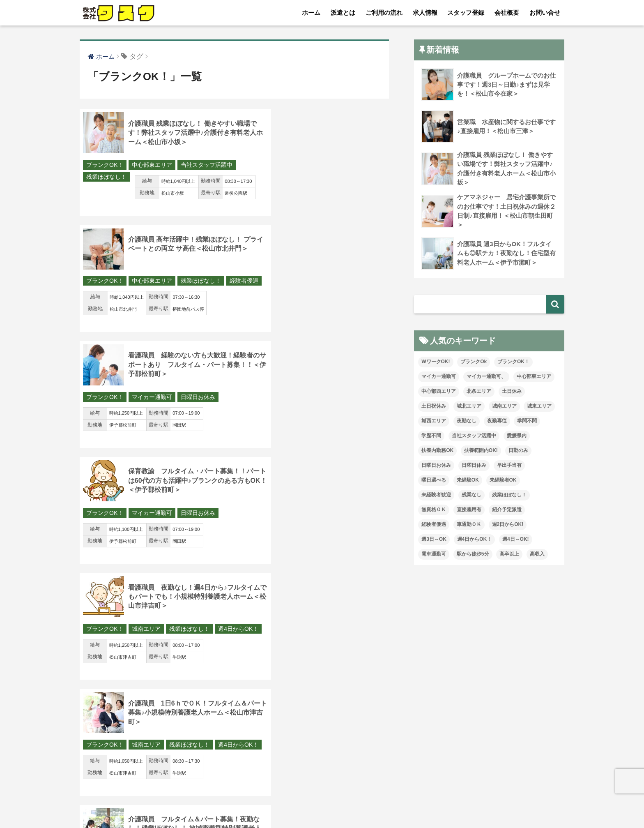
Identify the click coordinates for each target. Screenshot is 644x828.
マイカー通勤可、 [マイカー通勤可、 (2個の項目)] (486, 378)
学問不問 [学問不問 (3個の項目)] (527, 422)
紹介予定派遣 (198, 632)
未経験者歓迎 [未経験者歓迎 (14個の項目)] (436, 496)
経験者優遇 (309, 177)
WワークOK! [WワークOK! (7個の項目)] (436, 363)
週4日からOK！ (106, 411)
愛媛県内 (335, 515)
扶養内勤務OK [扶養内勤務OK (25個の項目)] (437, 452)
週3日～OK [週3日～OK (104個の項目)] (434, 540)
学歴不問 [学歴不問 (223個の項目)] (431, 437)
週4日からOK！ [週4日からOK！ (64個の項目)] (475, 540)
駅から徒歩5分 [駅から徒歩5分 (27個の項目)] (473, 555)
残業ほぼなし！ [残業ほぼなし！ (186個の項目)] (509, 496)
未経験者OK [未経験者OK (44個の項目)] (503, 481)
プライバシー (407, 804)
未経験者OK (185, 515)
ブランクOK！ (105, 165)
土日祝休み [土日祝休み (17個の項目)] (434, 407)
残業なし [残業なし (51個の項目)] (471, 496)
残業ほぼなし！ (167, 177)
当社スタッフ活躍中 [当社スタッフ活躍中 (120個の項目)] (474, 437)
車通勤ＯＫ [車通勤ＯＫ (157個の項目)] (469, 525)
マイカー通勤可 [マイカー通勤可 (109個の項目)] (439, 378)
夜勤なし (303, 515)
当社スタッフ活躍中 (112, 177)
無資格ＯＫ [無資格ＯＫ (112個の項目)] (434, 510)
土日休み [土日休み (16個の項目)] (512, 392)
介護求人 (505, 804)
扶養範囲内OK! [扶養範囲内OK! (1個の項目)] (481, 452)
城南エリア (146, 399)
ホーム (311, 13)
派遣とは (343, 13)
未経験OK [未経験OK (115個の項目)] (468, 481)
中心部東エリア (152, 165)
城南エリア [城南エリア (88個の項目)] (504, 407)
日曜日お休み (198, 282)
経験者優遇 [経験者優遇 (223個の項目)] (434, 525)
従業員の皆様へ (459, 804)
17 (267, 725)
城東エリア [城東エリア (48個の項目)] (539, 407)
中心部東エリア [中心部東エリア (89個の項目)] (534, 378)
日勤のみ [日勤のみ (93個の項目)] (518, 452)
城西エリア (146, 515)
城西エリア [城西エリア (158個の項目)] (434, 422)
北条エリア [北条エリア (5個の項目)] (479, 392)
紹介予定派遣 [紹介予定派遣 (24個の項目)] (507, 510)
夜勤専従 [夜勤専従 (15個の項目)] (497, 422)
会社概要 (507, 13)
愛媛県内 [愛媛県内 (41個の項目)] (517, 437)
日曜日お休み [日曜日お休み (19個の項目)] (436, 466)
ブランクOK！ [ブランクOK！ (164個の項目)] (513, 363)
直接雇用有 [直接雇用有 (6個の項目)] (469, 510)
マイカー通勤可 (152, 282)
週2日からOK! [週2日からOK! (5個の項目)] (508, 525)
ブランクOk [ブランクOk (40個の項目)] (474, 363)
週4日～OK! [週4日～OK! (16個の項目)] (516, 540)
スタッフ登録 (466, 13)
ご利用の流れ (384, 13)
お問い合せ (545, 13)
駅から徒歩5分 (105, 644)
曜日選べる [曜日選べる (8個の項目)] (434, 481)
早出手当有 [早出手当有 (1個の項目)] (509, 466)
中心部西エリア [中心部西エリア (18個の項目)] (439, 392)
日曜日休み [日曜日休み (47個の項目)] (474, 466)
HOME (322, 787)
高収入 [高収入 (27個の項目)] (537, 555)
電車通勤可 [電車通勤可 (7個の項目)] (434, 555)
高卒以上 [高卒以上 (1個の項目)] (509, 555)
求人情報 (425, 13)
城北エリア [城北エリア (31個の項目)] (469, 407)
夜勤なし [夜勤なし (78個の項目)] (467, 422)
